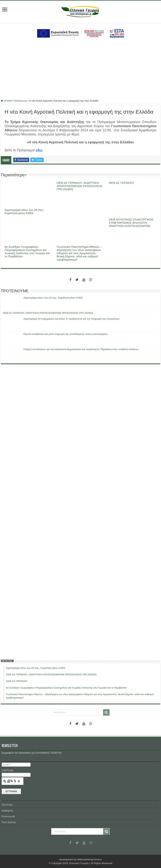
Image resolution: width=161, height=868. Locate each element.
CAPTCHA (8, 770)
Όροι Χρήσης (9, 822)
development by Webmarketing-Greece (80, 859)
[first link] (5, 10)
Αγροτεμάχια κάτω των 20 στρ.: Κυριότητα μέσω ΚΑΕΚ (24, 211)
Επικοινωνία (8, 816)
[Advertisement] (80, 69)
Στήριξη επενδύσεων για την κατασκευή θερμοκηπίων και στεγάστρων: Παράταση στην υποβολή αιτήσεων (81, 349)
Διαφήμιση (7, 811)
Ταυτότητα (7, 805)
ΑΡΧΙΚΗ (7, 101)
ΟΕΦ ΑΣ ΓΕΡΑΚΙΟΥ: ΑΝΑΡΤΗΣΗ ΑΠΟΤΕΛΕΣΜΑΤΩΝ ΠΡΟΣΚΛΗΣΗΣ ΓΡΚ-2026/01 (80, 186)
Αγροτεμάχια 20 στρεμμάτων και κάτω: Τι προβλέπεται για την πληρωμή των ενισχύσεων (71, 319)
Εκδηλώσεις (21, 101)
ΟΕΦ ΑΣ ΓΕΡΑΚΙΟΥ (122, 183)
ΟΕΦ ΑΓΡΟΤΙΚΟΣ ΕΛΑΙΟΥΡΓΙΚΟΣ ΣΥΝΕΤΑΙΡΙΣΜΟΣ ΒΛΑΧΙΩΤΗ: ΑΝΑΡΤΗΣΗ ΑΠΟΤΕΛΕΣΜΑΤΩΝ (131, 223)
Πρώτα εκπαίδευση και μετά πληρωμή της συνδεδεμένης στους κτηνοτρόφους (66, 334)
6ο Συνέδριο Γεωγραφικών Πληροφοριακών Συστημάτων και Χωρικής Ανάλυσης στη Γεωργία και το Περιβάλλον (27, 252)
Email (7, 765)
